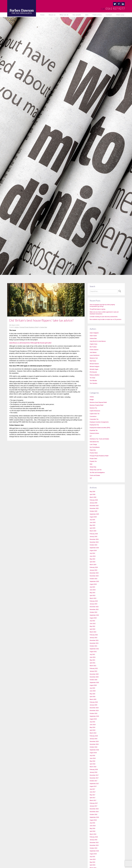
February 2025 (94, 534)
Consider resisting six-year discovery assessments (104, 317)
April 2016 (93, 831)
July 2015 (92, 857)
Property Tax (93, 461)
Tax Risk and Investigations (97, 473)
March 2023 (93, 598)
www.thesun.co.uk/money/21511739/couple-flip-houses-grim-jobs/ (30, 343)
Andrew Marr (44, 327)
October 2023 (93, 579)
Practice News (94, 453)
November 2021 (94, 643)
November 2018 (94, 744)
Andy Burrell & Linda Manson (98, 341)
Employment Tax (94, 425)
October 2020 (93, 680)
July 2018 (92, 756)
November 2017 (94, 778)
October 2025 (93, 511)
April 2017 (93, 798)
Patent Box (93, 450)
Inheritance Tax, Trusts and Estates (99, 439)
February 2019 (94, 736)
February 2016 (94, 837)
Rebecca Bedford (95, 375)
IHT (91, 436)
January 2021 (93, 671)
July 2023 (92, 587)
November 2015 (94, 845)
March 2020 (93, 699)
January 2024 (93, 570)
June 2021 (93, 657)
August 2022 (93, 618)
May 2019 (92, 727)
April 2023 (93, 596)
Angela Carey (93, 344)
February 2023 (94, 601)
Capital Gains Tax (95, 414)
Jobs (87, 15)
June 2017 (93, 792)
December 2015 (94, 843)
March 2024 (93, 565)
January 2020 (93, 705)
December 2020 (94, 674)
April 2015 (93, 865)
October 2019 (93, 713)
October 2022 (93, 612)
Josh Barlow (93, 352)
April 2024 (93, 562)
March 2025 (93, 531)
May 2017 (92, 795)
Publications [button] (97, 15)
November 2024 (94, 542)
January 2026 (93, 503)
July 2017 (92, 789)
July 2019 (92, 722)
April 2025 (93, 528)
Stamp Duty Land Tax (96, 470)
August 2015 (93, 854)
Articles (17, 327)
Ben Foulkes (93, 347)
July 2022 (92, 621)
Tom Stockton (93, 383)
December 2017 (94, 775)
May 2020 (92, 694)
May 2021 (92, 660)
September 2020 (94, 683)
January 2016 (93, 840)
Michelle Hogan (94, 369)
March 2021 (93, 666)
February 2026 (94, 500)
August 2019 (93, 719)
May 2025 (92, 525)
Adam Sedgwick (94, 333)
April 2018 (93, 764)
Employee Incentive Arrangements (99, 422)
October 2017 (93, 781)
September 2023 (94, 581)
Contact (109, 15)
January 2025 (93, 537)
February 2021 (94, 668)
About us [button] (52, 15)
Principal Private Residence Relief (29, 327)
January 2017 (93, 806)
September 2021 (94, 649)
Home (42, 15)
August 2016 (93, 820)
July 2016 (92, 823)
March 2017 (93, 800)
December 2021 (94, 640)
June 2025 (93, 522)
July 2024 (92, 553)
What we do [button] (64, 15)
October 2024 (93, 545)
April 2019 (93, 730)
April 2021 (93, 663)
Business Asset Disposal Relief (98, 402)
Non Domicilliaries (95, 447)
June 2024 (93, 556)
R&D (91, 464)
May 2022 (92, 626)
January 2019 (93, 739)
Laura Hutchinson (95, 355)
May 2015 (92, 862)
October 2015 (93, 848)
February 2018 (94, 770)
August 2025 (93, 517)
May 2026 (92, 492)
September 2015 (94, 851)
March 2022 (93, 632)
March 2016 (93, 834)
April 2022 (93, 629)
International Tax (94, 442)
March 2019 (93, 733)
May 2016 (92, 828)
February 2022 (94, 635)
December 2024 (94, 539)
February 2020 (94, 702)
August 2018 (93, 753)
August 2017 (93, 786)
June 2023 (93, 590)
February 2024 (94, 567)
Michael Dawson (94, 364)
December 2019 (94, 708)
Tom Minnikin (93, 381)
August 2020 (93, 685)
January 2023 (93, 604)
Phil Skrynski (93, 372)
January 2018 (93, 772)
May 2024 (92, 559)
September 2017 (94, 784)
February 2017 (94, 803)
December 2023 (94, 573)
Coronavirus (93, 416)
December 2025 (94, 506)
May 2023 (92, 593)
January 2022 (93, 638)
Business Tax (93, 408)
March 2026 (93, 497)
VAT (91, 478)
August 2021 (93, 652)
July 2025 (92, 520)
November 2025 (94, 508)
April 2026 (93, 494)
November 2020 (94, 677)
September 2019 (94, 716)
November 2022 (94, 609)
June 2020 (93, 691)
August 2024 (93, 551)
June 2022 (93, 624)
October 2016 (93, 815)
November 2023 (94, 576)
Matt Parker (93, 361)
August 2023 (93, 584)
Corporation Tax (94, 419)
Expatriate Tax (94, 430)
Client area (120, 15)
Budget (92, 400)
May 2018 (92, 761)
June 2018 (93, 758)
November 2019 (94, 711)
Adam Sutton (93, 336)
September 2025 (94, 514)
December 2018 (94, 741)
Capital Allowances (95, 411)
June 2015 (93, 859)
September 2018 (94, 750)
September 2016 (94, 817)
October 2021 (93, 646)
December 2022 (94, 607)
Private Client (93, 459)
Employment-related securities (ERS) (100, 428)
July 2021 (92, 654)
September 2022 (94, 615)
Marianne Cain (94, 358)
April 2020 (93, 697)
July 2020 (92, 688)
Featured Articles (94, 433)
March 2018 (93, 767)
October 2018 (93, 747)
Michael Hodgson (95, 367)
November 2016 (94, 812)
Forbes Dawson (94, 350)
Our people (77, 15)
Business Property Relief (96, 405)
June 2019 (93, 725)
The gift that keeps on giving (97, 309)
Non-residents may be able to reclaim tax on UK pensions (105, 319)
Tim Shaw (92, 378)
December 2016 (94, 809)
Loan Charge (93, 444)
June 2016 (93, 826)
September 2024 (94, 548)
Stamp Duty (93, 467)
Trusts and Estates (95, 475)
